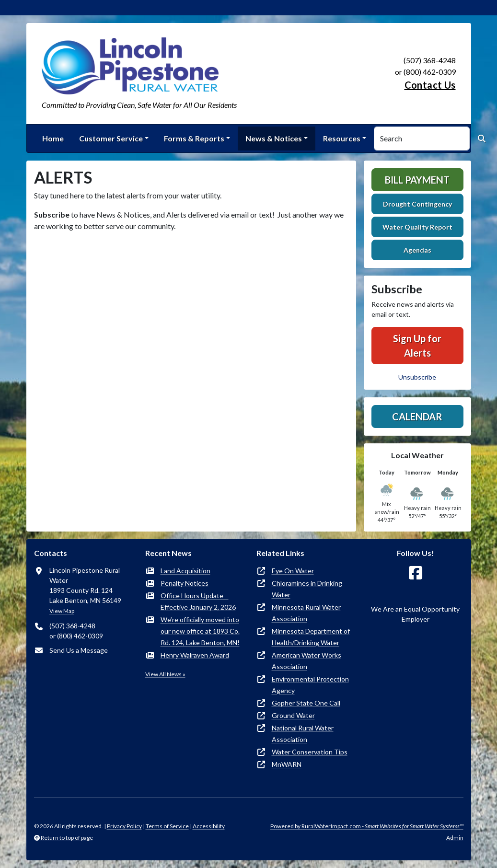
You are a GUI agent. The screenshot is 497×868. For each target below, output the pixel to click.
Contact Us (430, 85)
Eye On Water (293, 571)
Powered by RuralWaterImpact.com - (367, 826)
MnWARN (287, 764)
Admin (455, 838)
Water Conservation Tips (310, 752)
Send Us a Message (79, 650)
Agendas (417, 250)
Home (53, 138)
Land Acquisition (185, 571)
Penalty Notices (185, 583)
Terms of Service (167, 826)
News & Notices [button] (274, 138)
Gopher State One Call (306, 703)
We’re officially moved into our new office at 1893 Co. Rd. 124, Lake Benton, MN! (200, 631)
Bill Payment (417, 180)
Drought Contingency (417, 204)
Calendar (417, 417)
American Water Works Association (306, 661)
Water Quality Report (417, 227)
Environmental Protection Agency (310, 685)
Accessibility (209, 826)
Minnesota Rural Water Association (306, 613)
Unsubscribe (417, 377)
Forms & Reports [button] (194, 138)
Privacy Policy (124, 826)
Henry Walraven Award (195, 655)
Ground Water (293, 715)
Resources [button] (342, 138)
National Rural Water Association (303, 734)
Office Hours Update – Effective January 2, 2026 (198, 601)
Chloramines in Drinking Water (307, 589)
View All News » (165, 674)
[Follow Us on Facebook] (416, 573)
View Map (62, 611)
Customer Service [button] (111, 138)
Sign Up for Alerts (417, 346)
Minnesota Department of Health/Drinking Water (311, 637)
